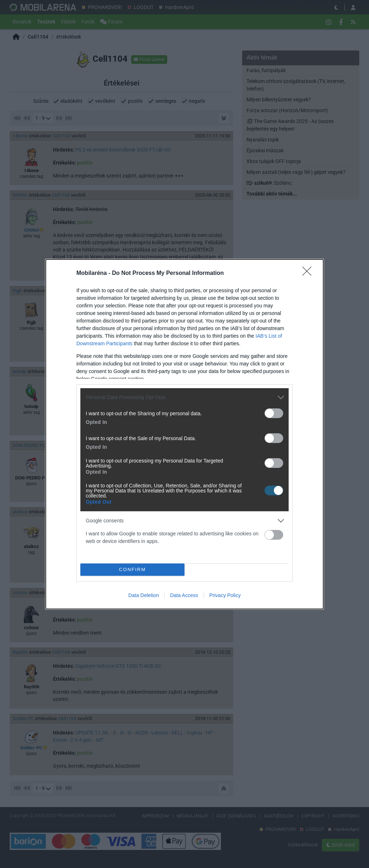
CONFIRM (132, 569)
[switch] (274, 413)
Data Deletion (144, 595)
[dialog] (184, 434)
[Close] (309, 273)
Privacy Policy (225, 595)
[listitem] (184, 397)
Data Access (184, 595)
